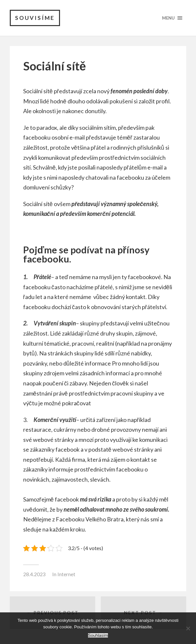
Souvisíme (35, 18)
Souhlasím (98, 635)
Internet (66, 574)
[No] (188, 628)
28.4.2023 (34, 574)
